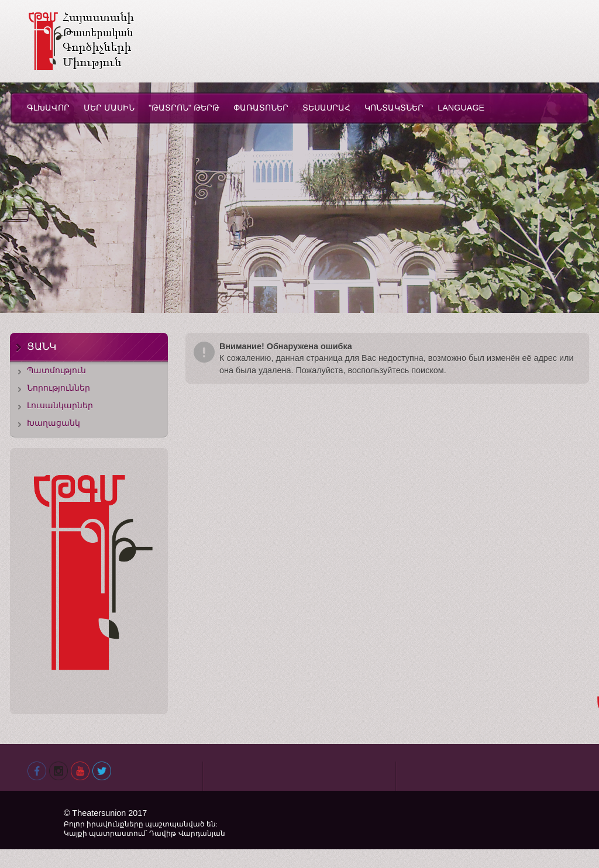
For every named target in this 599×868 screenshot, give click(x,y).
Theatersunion (100, 813)
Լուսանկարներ (60, 405)
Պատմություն (56, 370)
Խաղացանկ (54, 423)
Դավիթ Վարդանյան (187, 833)
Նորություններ (58, 388)
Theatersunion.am (81, 41)
